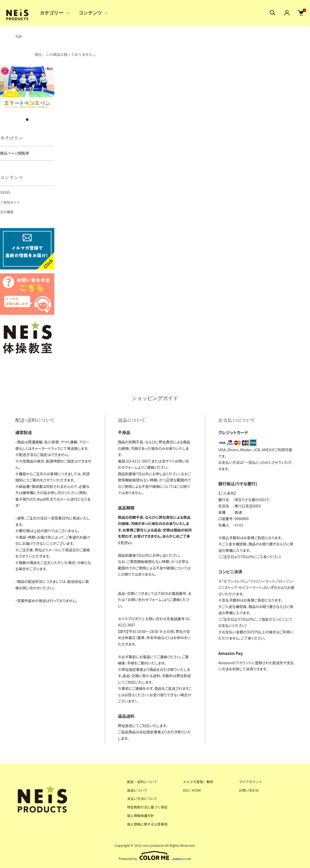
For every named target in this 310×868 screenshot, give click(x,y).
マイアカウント (251, 782)
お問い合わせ (249, 790)
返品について (137, 790)
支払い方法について (142, 798)
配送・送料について (142, 782)
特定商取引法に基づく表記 (147, 807)
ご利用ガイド (10, 202)
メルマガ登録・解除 (198, 782)
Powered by (155, 856)
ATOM (196, 790)
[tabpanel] (27, 87)
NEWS (5, 192)
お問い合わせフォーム (145, 600)
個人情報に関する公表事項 (147, 824)
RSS (186, 790)
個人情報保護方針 (141, 816)
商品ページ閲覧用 (14, 153)
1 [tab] (27, 120)
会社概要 (7, 212)
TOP (19, 36)
